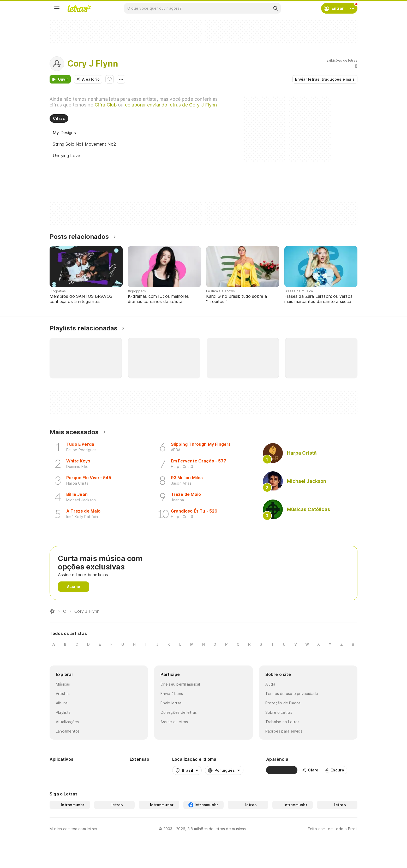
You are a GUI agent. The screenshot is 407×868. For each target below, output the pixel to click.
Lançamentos (68, 731)
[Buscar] (276, 8)
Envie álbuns (172, 694)
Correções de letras (179, 712)
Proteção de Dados (283, 703)
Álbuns (62, 703)
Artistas (63, 694)
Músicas (63, 684)
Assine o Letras (174, 722)
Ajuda (270, 684)
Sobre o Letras (279, 712)
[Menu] (57, 8)
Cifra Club (106, 105)
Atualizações (67, 722)
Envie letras (171, 703)
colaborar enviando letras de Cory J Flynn (171, 105)
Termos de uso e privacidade (292, 694)
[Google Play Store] (64, 770)
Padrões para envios (284, 731)
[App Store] (94, 770)
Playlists (63, 712)
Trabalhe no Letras (282, 722)
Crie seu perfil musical (180, 684)
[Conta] (352, 8)
